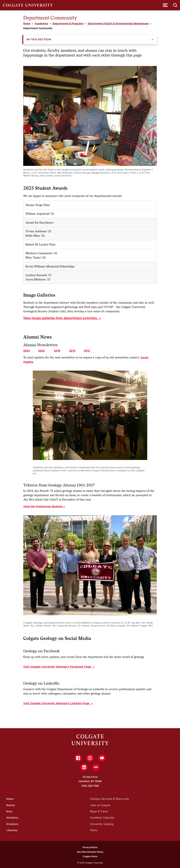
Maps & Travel (99, 811)
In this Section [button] (39, 39)
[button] (165, 5)
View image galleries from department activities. (61, 318)
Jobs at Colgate (100, 805)
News (10, 799)
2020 (41, 351)
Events (11, 805)
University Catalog (102, 824)
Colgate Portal (90, 856)
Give (9, 811)
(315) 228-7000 (90, 786)
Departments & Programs (68, 24)
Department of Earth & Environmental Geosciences (118, 24)
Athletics (12, 818)
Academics (41, 24)
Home (27, 24)
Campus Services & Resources (109, 799)
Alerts (94, 830)
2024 (27, 351)
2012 (87, 351)
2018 (57, 351)
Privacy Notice (90, 847)
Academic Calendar (102, 818)
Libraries (12, 830)
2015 (72, 351)
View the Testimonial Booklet (43, 506)
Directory (12, 824)
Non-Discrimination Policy (90, 852)
